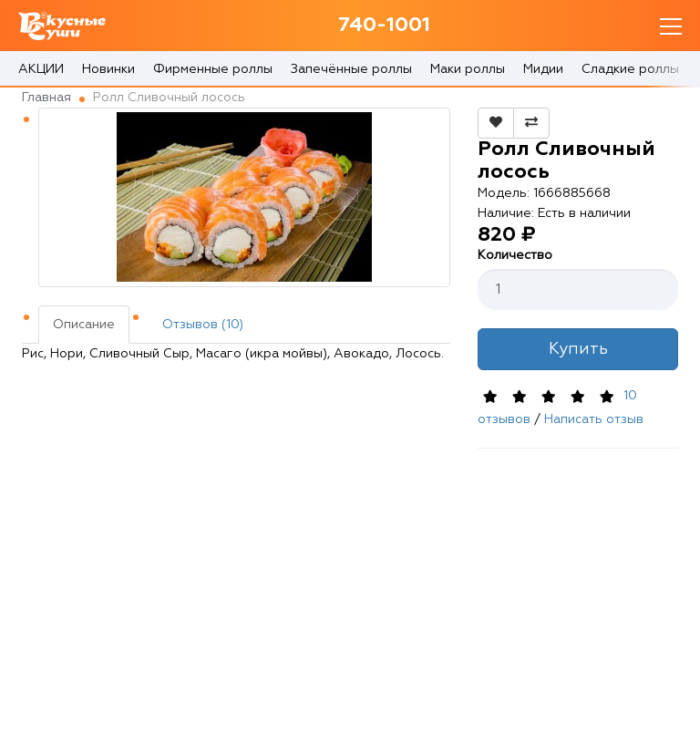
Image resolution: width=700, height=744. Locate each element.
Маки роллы (468, 69)
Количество (515, 255)
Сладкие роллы (630, 69)
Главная (46, 98)
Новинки (108, 69)
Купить (578, 349)
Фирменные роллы (213, 69)
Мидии (543, 69)
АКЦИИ (41, 69)
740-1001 (384, 26)
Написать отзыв (594, 419)
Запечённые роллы (351, 69)
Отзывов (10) (203, 325)
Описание (84, 325)
